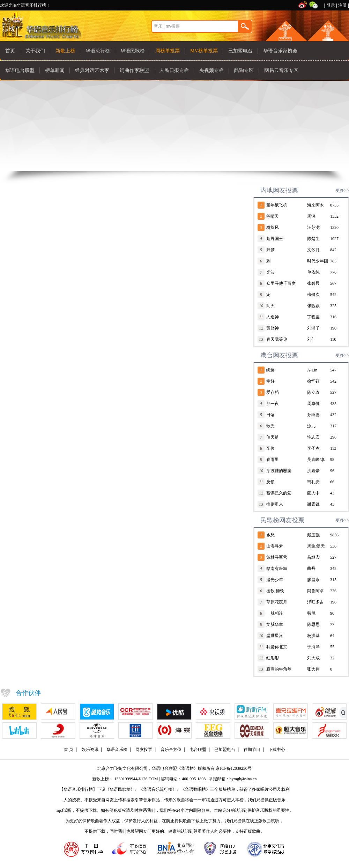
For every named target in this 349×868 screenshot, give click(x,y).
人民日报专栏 (174, 70)
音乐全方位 (171, 750)
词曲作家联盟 (134, 70)
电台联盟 (198, 750)
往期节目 (252, 750)
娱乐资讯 (90, 750)
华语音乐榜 (117, 750)
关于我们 (35, 51)
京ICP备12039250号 (234, 768)
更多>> (342, 190)
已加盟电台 (240, 51)
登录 (331, 5)
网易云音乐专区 (281, 70)
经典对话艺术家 (92, 70)
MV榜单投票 (204, 51)
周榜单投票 (168, 51)
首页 (10, 51)
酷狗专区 (244, 70)
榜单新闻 (55, 70)
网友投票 (144, 750)
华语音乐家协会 (280, 51)
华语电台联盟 (20, 70)
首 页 (69, 750)
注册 (342, 5)
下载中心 (277, 750)
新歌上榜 (65, 51)
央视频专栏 (211, 70)
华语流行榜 (98, 51)
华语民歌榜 (133, 51)
